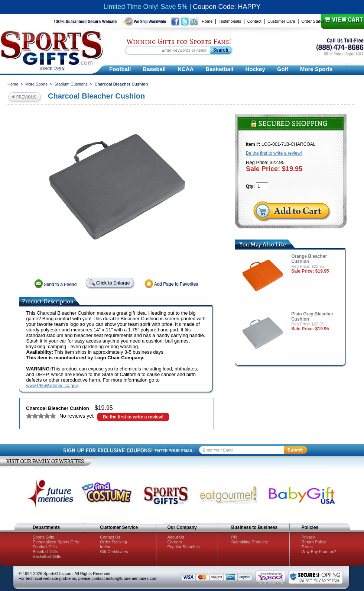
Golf (283, 69)
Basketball (219, 69)
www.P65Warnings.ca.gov (52, 386)
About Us (175, 537)
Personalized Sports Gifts (56, 542)
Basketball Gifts (47, 556)
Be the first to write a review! (133, 417)
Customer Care (281, 21)
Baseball (154, 69)
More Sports (316, 69)
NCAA (186, 69)
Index (105, 547)
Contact (254, 21)
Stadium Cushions (71, 84)
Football (120, 69)
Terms (307, 547)
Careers (174, 542)
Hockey (255, 69)
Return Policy (314, 542)
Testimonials (230, 21)
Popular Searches (183, 547)
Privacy (308, 537)
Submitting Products (250, 542)
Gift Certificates (114, 552)
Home (207, 21)
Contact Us (110, 537)
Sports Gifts (43, 537)
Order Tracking (113, 542)
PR (234, 537)
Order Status (313, 21)
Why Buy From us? (319, 552)
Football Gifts (45, 547)
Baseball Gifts (45, 552)
